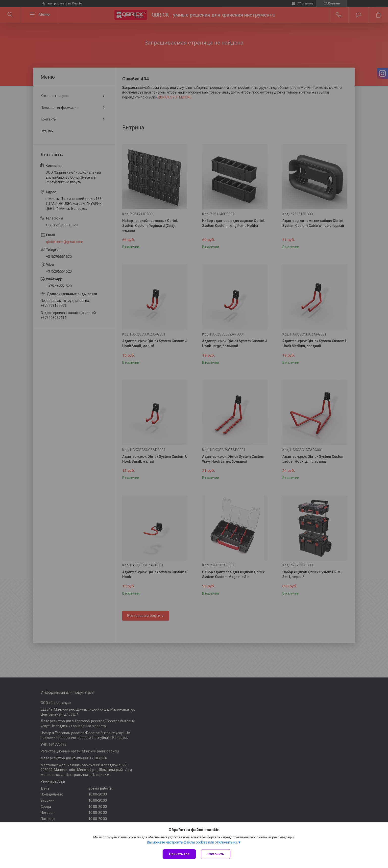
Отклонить (216, 854)
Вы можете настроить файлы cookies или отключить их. (192, 842)
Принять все (179, 854)
